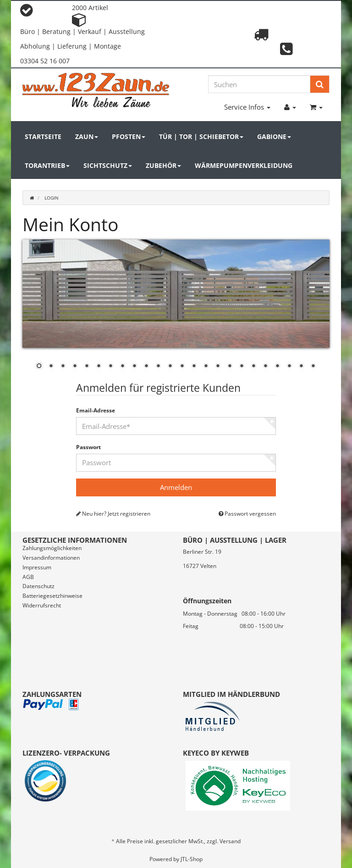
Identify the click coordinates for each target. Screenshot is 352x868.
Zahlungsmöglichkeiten (52, 548)
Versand (230, 841)
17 (230, 367)
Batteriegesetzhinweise (52, 596)
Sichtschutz (108, 165)
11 (158, 367)
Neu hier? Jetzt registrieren (113, 514)
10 (146, 367)
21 (277, 367)
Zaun (87, 136)
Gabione (274, 136)
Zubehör (163, 165)
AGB (28, 577)
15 (206, 367)
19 (253, 367)
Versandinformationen (51, 558)
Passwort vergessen (247, 514)
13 (182, 367)
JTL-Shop (192, 859)
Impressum (37, 567)
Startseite (43, 136)
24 (313, 367)
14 (194, 367)
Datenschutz (38, 586)
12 (170, 367)
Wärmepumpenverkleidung (244, 165)
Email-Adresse (96, 411)
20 (265, 367)
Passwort (88, 447)
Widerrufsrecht (42, 605)
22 (289, 367)
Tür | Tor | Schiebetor (201, 136)
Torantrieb (47, 165)
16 (218, 367)
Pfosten (129, 136)
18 (242, 367)
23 (301, 367)
